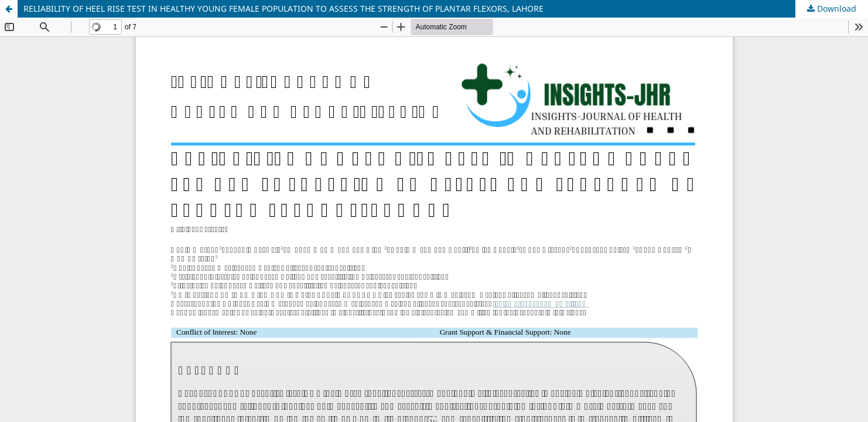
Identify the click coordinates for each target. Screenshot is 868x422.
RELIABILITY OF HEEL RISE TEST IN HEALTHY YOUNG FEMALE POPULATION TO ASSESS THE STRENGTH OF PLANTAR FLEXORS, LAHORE (283, 8)
